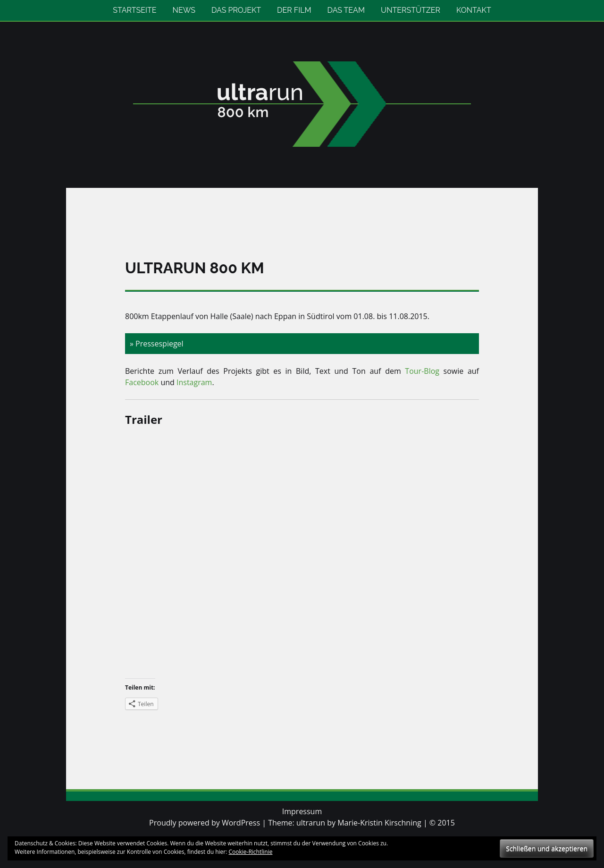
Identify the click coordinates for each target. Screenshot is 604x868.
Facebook (143, 382)
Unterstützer (411, 10)
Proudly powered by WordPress (205, 823)
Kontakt (474, 10)
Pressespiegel (159, 344)
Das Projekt (236, 10)
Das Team (346, 10)
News (184, 10)
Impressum (302, 811)
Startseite (134, 10)
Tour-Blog (422, 371)
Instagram (194, 382)
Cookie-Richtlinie (251, 852)
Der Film (294, 10)
